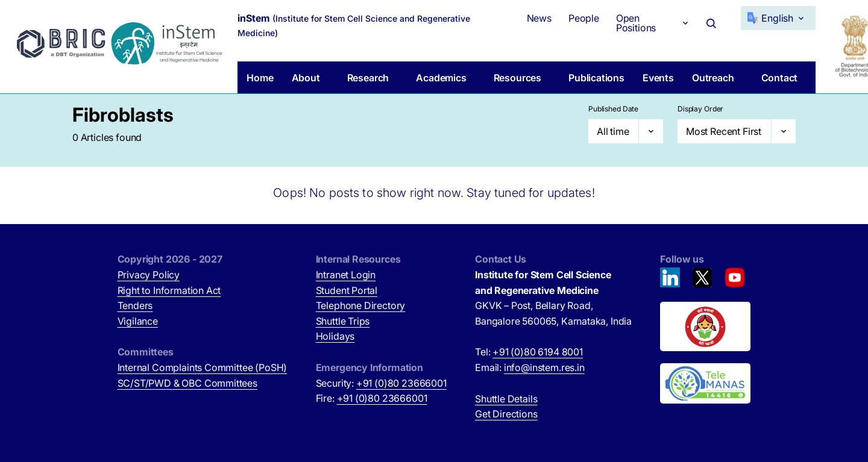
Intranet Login (346, 275)
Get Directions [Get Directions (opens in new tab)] (506, 414)
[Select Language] (778, 18)
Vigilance (138, 321)
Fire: (372, 398)
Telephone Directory (361, 305)
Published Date (613, 109)
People (584, 18)
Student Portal (347, 290)
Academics (441, 78)
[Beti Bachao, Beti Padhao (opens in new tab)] (705, 326)
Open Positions (636, 23)
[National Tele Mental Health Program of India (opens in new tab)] (705, 384)
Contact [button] (780, 78)
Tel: (529, 352)
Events (658, 78)
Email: (530, 367)
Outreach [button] (713, 78)
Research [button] (368, 78)
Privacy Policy (149, 275)
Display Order (700, 109)
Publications (596, 78)
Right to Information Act (169, 290)
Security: (381, 383)
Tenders (135, 305)
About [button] (306, 78)
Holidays (335, 336)
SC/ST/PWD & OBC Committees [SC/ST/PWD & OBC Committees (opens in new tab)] (187, 383)
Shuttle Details (506, 399)
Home (260, 78)
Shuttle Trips (343, 321)
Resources (517, 78)
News (539, 18)
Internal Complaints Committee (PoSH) (203, 367)
